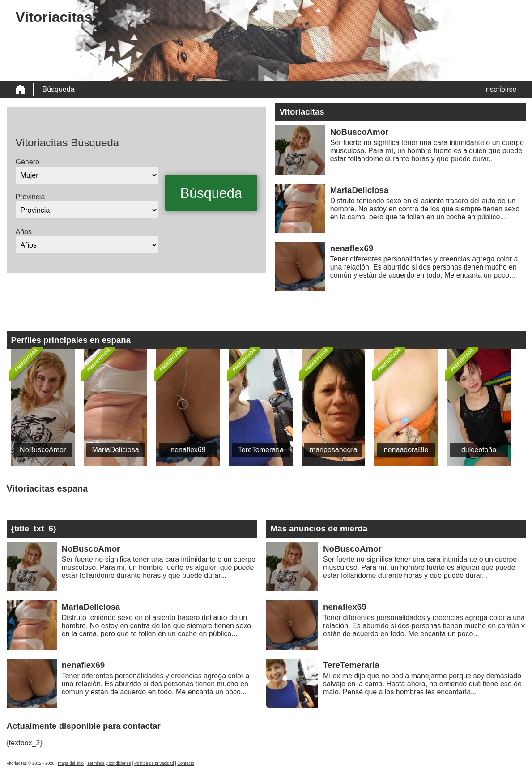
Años (24, 232)
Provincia (30, 197)
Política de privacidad (154, 763)
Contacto (185, 763)
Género (28, 162)
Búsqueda (59, 89)
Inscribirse (500, 89)
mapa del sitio (71, 763)
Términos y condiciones (109, 763)
